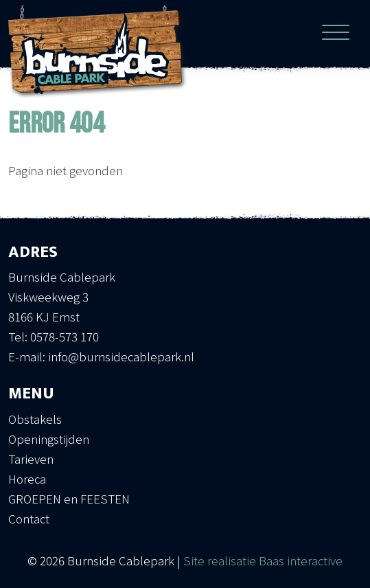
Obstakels (35, 419)
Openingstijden (49, 439)
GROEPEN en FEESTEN (69, 498)
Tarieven (31, 459)
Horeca (27, 478)
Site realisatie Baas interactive (263, 560)
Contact (29, 518)
